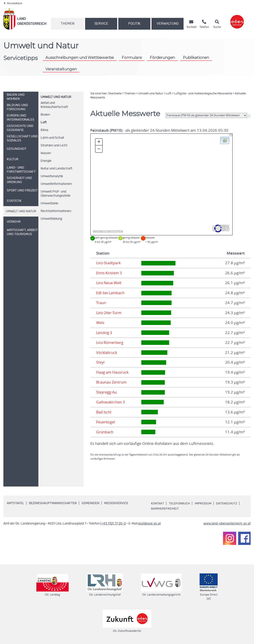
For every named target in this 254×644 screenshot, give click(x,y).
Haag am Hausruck (113, 372)
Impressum (205, 503)
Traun (101, 303)
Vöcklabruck (107, 353)
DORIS (105, 231)
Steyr (101, 362)
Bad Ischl (104, 412)
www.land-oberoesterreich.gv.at (227, 524)
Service (101, 24)
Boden (45, 115)
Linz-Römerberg (110, 343)
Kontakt (158, 503)
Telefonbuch (180, 503)
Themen (68, 24)
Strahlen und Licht (54, 145)
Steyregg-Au (107, 392)
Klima (44, 130)
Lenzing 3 (105, 333)
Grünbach (105, 432)
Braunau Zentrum (112, 382)
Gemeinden (90, 503)
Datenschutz (229, 503)
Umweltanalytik (52, 176)
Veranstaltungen (61, 69)
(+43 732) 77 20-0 (113, 524)
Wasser (46, 153)
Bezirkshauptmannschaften (53, 503)
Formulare (132, 57)
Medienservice (116, 503)
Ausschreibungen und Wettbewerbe (80, 57)
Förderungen (162, 57)
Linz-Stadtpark (109, 263)
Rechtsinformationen (56, 211)
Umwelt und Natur (56, 97)
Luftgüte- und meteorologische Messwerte (203, 94)
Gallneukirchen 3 (111, 402)
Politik (134, 24)
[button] (225, 140)
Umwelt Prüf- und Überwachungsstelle (56, 194)
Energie (46, 161)
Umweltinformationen (56, 184)
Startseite (115, 94)
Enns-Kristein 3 (109, 273)
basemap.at (116, 231)
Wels (100, 323)
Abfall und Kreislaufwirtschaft (54, 105)
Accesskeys (13, 3)
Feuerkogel (106, 422)
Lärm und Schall (52, 138)
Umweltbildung (51, 219)
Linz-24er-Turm (110, 313)
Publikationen (196, 57)
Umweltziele (49, 203)
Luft (44, 122)
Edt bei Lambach (111, 293)
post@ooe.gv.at (149, 524)
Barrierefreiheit (165, 509)
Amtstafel (15, 503)
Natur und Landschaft (56, 169)
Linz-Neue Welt (110, 283)
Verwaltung (168, 24)
